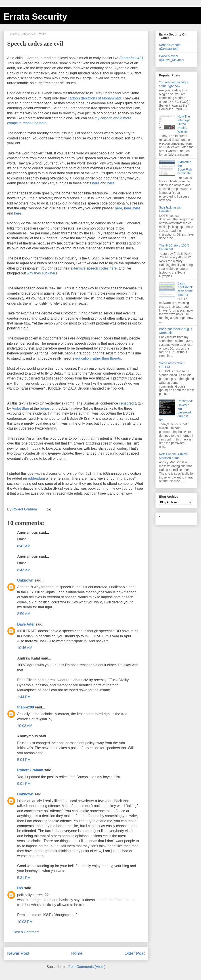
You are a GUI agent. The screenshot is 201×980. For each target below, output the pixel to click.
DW (20, 888)
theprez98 (26, 707)
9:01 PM (24, 784)
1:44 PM (24, 697)
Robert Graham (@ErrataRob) (170, 47)
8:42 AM (24, 546)
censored (126, 403)
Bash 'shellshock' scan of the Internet (185, 289)
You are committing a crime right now (174, 84)
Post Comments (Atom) (87, 967)
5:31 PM (24, 878)
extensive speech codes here (93, 268)
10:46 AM (25, 648)
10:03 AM (25, 726)
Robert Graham (30, 770)
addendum (37, 478)
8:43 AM (24, 570)
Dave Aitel (26, 624)
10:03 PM (25, 922)
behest (46, 408)
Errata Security (35, 17)
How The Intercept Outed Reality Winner (184, 124)
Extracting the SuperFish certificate (185, 168)
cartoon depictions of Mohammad (94, 98)
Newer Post (18, 953)
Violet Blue (20, 408)
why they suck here (42, 273)
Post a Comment (26, 932)
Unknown (25, 580)
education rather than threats (98, 358)
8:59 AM (24, 614)
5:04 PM (24, 760)
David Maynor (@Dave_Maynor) (171, 58)
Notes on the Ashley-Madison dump (173, 456)
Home (77, 953)
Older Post (135, 953)
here (96, 183)
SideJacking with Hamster (171, 209)
